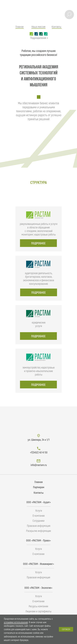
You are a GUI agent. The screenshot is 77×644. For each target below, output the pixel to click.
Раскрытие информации (38, 531)
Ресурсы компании (38, 606)
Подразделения (38, 38)
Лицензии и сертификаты (38, 611)
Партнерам (39, 487)
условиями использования (16, 622)
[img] (39, 13)
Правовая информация (39, 526)
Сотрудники (38, 521)
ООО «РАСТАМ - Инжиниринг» (38, 564)
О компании (39, 516)
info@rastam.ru (39, 465)
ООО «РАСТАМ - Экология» (38, 588)
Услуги (39, 511)
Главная (20, 27)
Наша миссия (38, 27)
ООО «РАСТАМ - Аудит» (39, 502)
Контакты (56, 27)
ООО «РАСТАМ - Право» (38, 540)
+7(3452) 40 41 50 (39, 452)
